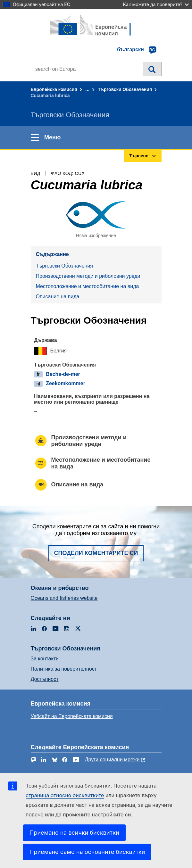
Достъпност (45, 679)
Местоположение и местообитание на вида (88, 286)
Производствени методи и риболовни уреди (88, 276)
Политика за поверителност (64, 669)
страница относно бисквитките (65, 795)
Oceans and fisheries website (64, 598)
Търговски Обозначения (125, 89)
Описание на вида (58, 297)
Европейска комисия (54, 89)
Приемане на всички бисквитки (74, 833)
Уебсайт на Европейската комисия (72, 716)
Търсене (152, 69)
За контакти (45, 659)
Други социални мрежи (112, 760)
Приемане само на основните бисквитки (87, 852)
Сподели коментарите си (96, 553)
